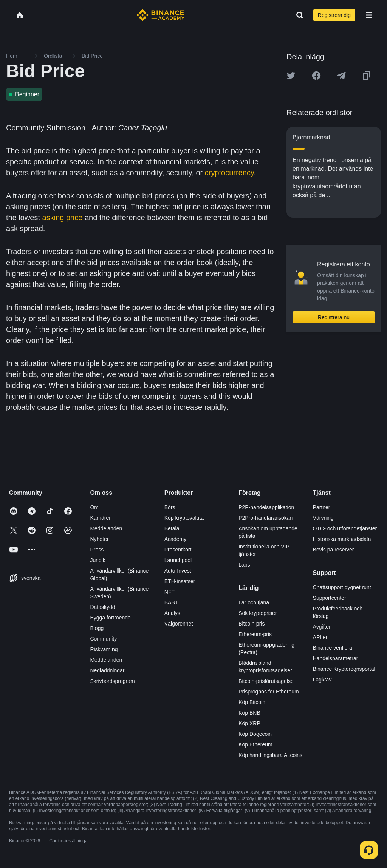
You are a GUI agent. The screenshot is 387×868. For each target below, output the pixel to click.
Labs (244, 565)
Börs (170, 507)
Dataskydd (102, 607)
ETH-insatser (180, 581)
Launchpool (178, 560)
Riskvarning (104, 649)
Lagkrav (322, 680)
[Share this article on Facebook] (316, 76)
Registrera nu (334, 317)
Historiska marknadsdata (342, 539)
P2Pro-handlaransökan (265, 518)
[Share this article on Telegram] (341, 76)
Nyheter (99, 539)
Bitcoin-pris (252, 624)
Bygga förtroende (110, 618)
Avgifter (322, 627)
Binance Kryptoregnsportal (344, 669)
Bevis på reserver (334, 550)
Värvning (323, 518)
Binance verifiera (333, 648)
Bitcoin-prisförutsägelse (266, 681)
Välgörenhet (179, 624)
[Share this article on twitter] (291, 76)
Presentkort (178, 550)
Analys (172, 613)
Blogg (97, 628)
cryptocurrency (229, 173)
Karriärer (100, 518)
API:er (320, 637)
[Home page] (160, 15)
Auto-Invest (178, 571)
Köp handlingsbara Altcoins (270, 755)
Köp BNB (249, 713)
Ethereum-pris (255, 634)
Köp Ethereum (255, 744)
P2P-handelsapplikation (266, 507)
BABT (171, 602)
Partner (322, 507)
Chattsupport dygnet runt (342, 587)
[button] (369, 15)
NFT (170, 592)
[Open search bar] (297, 15)
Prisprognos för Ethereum (269, 692)
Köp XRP (249, 723)
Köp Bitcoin (252, 702)
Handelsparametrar (336, 658)
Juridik (98, 560)
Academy (175, 539)
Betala (172, 528)
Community (103, 639)
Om (94, 507)
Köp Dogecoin (255, 734)
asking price (63, 218)
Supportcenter (330, 598)
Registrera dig (334, 15)
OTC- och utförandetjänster (345, 528)
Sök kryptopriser (258, 613)
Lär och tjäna (254, 602)
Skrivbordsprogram (112, 681)
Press (97, 550)
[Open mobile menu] (369, 15)
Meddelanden (106, 528)
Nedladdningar (107, 670)
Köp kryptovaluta (184, 518)
